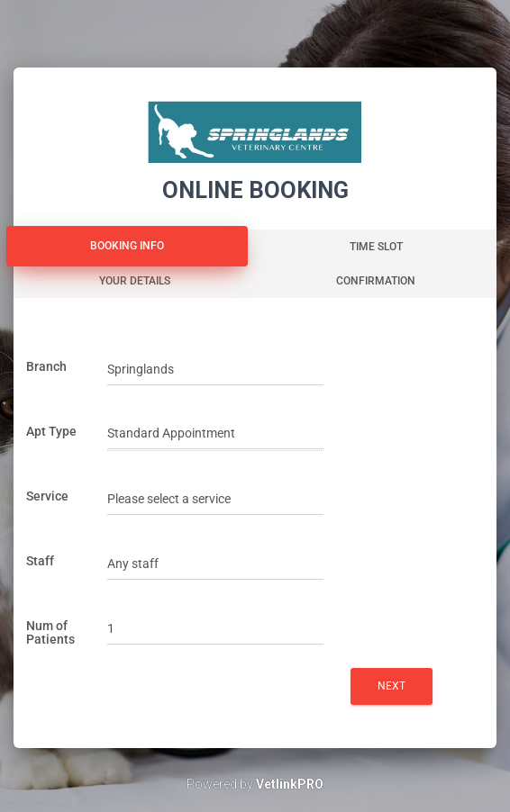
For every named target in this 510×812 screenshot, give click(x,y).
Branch (46, 366)
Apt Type (51, 431)
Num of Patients (50, 632)
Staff (40, 561)
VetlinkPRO (290, 784)
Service (47, 496)
